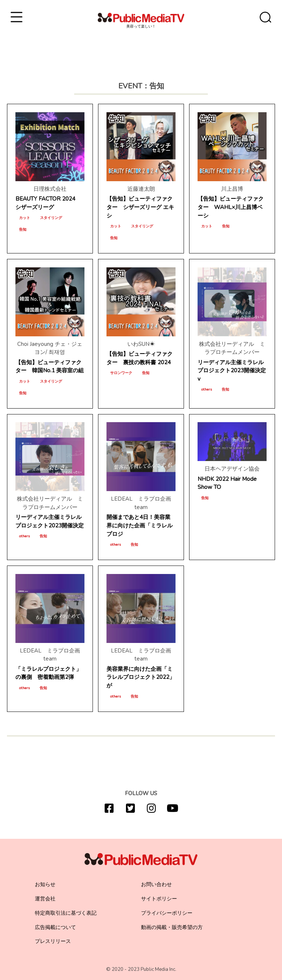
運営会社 (45, 899)
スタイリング (51, 218)
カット (25, 218)
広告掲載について (55, 927)
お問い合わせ (156, 884)
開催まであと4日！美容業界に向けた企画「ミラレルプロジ (140, 526)
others (207, 390)
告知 (23, 230)
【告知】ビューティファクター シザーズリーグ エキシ (140, 207)
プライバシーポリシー (167, 913)
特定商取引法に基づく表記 (66, 913)
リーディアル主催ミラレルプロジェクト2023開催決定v (232, 371)
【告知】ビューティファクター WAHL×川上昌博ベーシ (231, 207)
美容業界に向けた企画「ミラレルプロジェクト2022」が (141, 677)
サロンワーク (121, 373)
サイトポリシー (159, 899)
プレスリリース (53, 941)
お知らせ (45, 884)
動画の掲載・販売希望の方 (172, 927)
